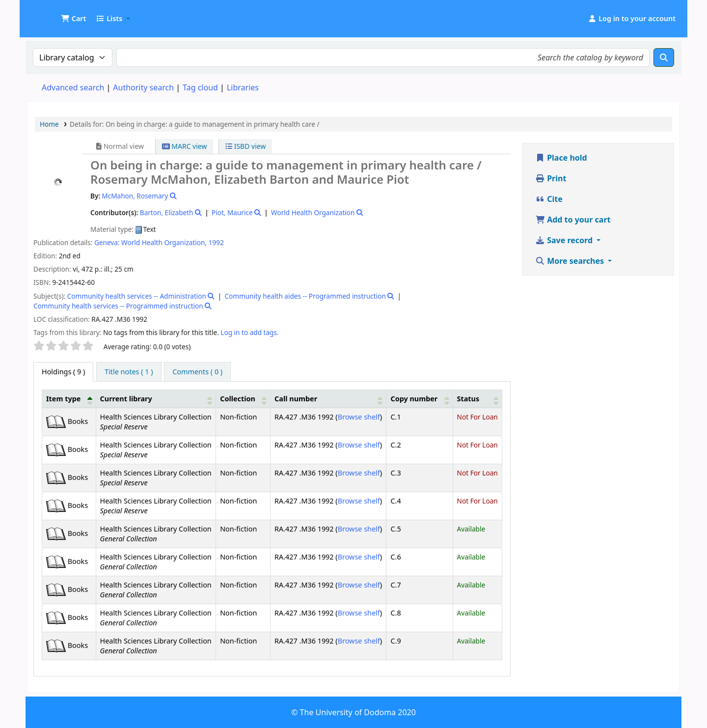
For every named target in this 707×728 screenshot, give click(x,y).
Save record (565, 240)
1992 (216, 242)
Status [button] (468, 399)
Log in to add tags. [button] (249, 332)
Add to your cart (573, 220)
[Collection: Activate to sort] (243, 398)
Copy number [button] (414, 399)
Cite (549, 199)
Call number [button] (296, 399)
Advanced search (73, 87)
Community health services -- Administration (137, 296)
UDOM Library (52, 14)
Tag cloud (200, 87)
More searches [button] (571, 261)
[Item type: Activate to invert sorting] (69, 398)
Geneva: (107, 242)
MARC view (185, 146)
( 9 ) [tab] (63, 372)
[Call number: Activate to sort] (328, 398)
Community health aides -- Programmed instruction (305, 296)
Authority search (143, 87)
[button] (73, 19)
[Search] (664, 57)
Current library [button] (126, 399)
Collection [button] (238, 399)
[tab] (129, 372)
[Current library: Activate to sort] (156, 398)
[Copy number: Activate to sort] (420, 398)
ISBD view (245, 146)
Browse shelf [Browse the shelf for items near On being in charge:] (359, 417)
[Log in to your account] (632, 19)
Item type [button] (63, 399)
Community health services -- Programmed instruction (118, 306)
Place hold (561, 158)
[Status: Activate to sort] (477, 398)
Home (49, 124)
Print (551, 178)
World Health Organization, (164, 242)
